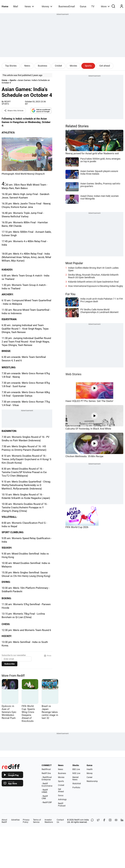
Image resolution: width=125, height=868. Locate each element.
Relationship (92, 781)
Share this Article (14, 111)
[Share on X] (98, 821)
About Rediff (4, 821)
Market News (75, 778)
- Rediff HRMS (45, 791)
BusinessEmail (67, 6)
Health (90, 769)
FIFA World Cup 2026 (77, 527)
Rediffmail (46, 769)
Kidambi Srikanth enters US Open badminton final (93, 282)
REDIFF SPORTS (6, 103)
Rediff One (46, 773)
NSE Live (76, 773)
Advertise (15, 820)
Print (48, 656)
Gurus (83, 6)
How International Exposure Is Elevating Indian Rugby (96, 286)
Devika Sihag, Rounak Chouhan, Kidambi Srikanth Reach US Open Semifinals (93, 276)
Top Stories (11, 66)
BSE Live (76, 769)
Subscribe (10, 664)
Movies (73, 66)
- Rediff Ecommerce (47, 785)
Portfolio (76, 788)
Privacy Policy (26, 821)
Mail (16, 6)
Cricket (58, 66)
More (105, 6)
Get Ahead (61, 790)
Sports (88, 66)
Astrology (62, 799)
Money (47, 6)
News (29, 6)
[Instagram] (110, 821)
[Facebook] (104, 821)
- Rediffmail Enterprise (47, 778)
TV (93, 6)
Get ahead (105, 66)
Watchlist (77, 784)
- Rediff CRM (45, 797)
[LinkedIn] (122, 821)
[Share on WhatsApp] (92, 821)
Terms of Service (37, 821)
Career (90, 777)
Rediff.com (79, 820)
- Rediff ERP (47, 802)
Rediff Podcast (62, 805)
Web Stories (73, 374)
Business (42, 66)
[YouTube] (116, 821)
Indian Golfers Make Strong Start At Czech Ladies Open (93, 269)
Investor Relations (49, 821)
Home (5, 6)
